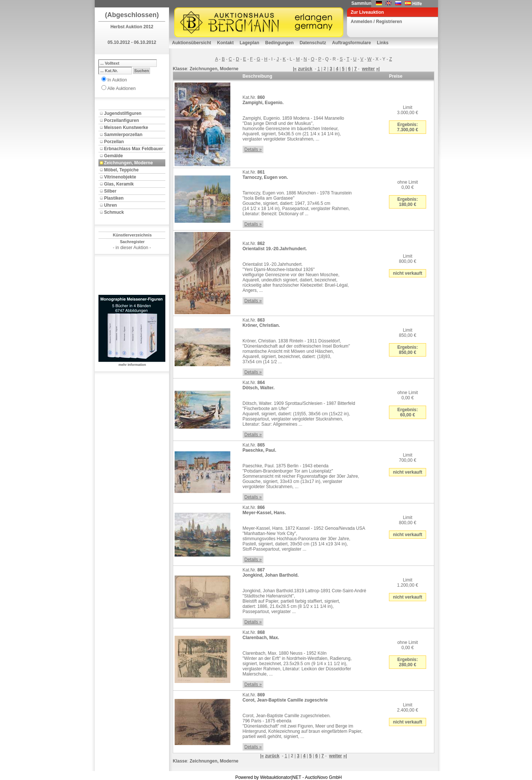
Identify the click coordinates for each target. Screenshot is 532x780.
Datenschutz (313, 43)
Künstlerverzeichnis (132, 235)
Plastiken (114, 198)
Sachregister (132, 242)
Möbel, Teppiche (121, 170)
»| (378, 69)
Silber (110, 191)
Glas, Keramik (119, 184)
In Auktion (117, 80)
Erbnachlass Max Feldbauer (134, 149)
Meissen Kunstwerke (126, 128)
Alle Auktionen (121, 88)
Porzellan (114, 142)
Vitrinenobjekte (120, 177)
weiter (368, 69)
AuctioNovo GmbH (323, 777)
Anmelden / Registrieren (376, 22)
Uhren (111, 205)
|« (295, 69)
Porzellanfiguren (121, 120)
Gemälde (113, 156)
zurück (305, 69)
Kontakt (225, 43)
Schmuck (114, 212)
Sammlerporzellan (123, 135)
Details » (253, 149)
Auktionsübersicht (192, 43)
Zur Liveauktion (367, 12)
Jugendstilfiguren (123, 113)
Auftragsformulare (352, 43)
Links (382, 43)
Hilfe (417, 4)
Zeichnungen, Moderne (128, 163)
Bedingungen (280, 43)
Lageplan (249, 43)
